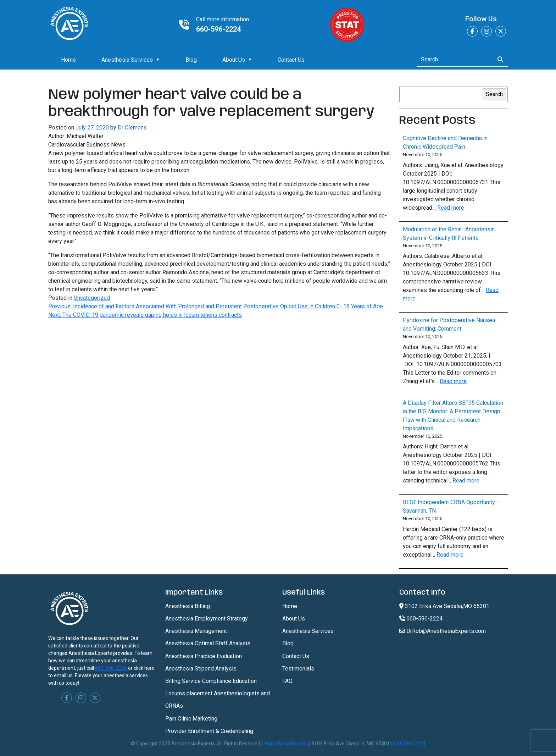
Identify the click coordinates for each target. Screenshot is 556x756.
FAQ (287, 681)
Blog (191, 60)
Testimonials (298, 669)
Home (68, 60)
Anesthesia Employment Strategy (207, 619)
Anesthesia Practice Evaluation (204, 656)
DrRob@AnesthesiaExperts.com (443, 631)
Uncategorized (92, 298)
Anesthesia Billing (188, 606)
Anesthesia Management (196, 631)
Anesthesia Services (127, 60)
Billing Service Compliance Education (211, 681)
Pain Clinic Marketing (191, 719)
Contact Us (291, 60)
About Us (234, 60)
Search (494, 94)
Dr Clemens (132, 128)
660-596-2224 (218, 29)
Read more (451, 208)
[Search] (453, 60)
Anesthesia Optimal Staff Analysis (208, 643)
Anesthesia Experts (286, 744)
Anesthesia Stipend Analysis (201, 669)
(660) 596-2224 (408, 744)
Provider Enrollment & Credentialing (209, 731)
